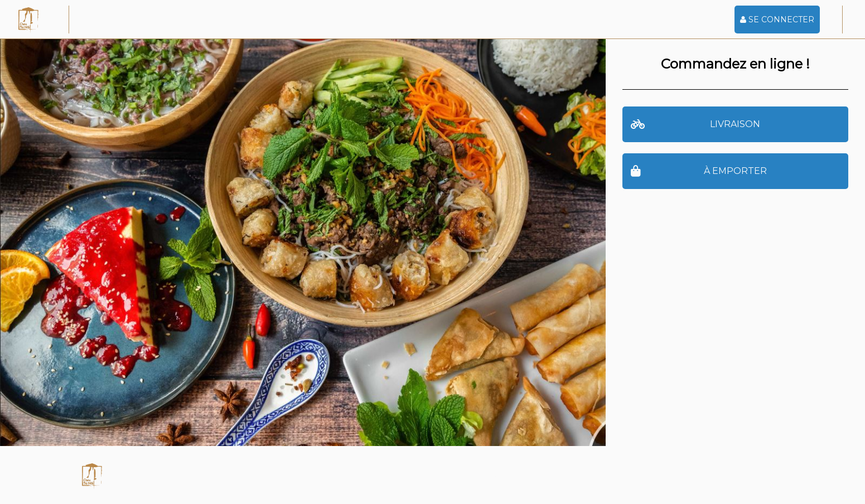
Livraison (696, 125)
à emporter (699, 172)
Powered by (505, 475)
